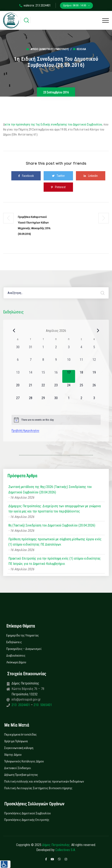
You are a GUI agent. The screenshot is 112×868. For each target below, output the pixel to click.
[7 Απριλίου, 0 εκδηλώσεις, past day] (31, 364)
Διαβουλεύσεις (16, 656)
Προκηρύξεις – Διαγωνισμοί (24, 649)
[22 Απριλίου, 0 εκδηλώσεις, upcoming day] (43, 389)
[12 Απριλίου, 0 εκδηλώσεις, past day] (94, 364)
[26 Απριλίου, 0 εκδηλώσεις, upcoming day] (94, 389)
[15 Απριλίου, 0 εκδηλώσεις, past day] (43, 376)
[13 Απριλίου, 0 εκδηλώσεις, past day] (18, 376)
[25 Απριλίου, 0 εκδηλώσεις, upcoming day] (81, 389)
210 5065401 (42, 705)
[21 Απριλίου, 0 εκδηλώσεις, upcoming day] (31, 389)
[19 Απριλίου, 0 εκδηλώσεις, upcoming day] (94, 376)
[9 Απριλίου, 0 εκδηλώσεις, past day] (56, 364)
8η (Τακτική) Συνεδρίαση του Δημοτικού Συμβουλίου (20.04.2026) (52, 525)
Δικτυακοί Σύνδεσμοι (18, 768)
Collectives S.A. (66, 850)
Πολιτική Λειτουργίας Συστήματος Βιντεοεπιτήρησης (38, 788)
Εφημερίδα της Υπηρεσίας (23, 635)
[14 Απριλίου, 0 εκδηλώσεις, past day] (31, 376)
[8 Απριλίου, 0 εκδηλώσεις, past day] (43, 364)
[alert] (56, 420)
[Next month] (98, 331)
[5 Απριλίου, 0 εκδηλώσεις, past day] (94, 351)
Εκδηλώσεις (14, 642)
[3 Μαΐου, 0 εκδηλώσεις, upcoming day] (94, 402)
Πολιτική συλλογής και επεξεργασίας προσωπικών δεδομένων (44, 781)
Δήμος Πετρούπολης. (56, 845)
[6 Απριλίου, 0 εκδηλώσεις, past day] (18, 364)
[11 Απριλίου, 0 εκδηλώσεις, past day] (81, 364)
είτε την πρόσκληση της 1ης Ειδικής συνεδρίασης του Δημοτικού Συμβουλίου (53, 124)
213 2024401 (21, 705)
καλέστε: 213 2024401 (35, 5)
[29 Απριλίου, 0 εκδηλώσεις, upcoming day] (43, 402)
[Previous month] (14, 331)
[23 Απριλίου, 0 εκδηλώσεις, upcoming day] (56, 389)
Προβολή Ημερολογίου (25, 431)
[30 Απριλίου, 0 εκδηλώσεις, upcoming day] (56, 402)
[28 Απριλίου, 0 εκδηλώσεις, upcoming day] (31, 402)
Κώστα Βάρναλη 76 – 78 (28, 689)
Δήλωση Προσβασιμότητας (21, 775)
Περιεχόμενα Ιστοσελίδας (20, 735)
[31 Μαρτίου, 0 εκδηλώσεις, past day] (31, 351)
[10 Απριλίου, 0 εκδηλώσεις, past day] (69, 364)
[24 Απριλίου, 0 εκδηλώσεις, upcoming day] (69, 389)
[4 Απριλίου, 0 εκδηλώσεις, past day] (81, 351)
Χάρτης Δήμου (13, 755)
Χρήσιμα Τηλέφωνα (16, 741)
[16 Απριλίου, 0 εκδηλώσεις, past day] (56, 376)
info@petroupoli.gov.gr (26, 699)
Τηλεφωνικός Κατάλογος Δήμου (24, 761)
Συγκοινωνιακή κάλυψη (19, 748)
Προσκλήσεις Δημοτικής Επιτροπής (27, 820)
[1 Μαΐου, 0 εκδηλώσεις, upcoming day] (69, 402)
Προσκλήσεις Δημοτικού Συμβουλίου (27, 813)
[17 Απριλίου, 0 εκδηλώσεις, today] (69, 376)
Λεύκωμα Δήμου (16, 662)
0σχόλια (79, 49)
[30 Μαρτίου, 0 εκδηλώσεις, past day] (18, 351)
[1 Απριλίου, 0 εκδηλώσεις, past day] (43, 351)
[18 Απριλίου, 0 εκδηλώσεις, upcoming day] (81, 376)
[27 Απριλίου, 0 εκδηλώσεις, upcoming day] (18, 402)
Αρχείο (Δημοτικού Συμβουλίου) (50, 49)
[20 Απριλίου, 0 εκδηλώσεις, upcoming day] (18, 389)
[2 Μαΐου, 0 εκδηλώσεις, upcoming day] (81, 402)
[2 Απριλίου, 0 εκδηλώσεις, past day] (56, 351)
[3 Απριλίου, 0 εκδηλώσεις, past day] (69, 351)
